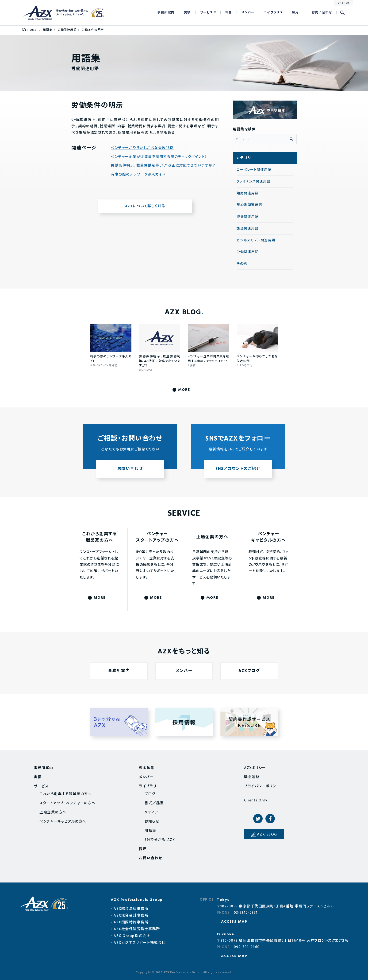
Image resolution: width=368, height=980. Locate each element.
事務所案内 (166, 13)
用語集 (150, 831)
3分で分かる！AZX (160, 840)
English (344, 3)
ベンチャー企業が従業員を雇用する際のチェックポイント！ (159, 157)
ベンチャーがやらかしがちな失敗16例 (142, 148)
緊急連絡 (252, 777)
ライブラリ (272, 13)
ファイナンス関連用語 (253, 182)
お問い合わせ (322, 13)
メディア (151, 812)
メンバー (248, 13)
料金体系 (147, 768)
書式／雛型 (154, 803)
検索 (342, 13)
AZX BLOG (267, 835)
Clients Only (256, 800)
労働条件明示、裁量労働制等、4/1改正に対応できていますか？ (163, 166)
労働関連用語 (247, 252)
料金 (229, 13)
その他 (242, 264)
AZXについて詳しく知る (145, 206)
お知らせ (152, 822)
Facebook (270, 819)
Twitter (258, 819)
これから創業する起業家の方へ (66, 794)
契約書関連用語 (249, 205)
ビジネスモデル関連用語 (256, 240)
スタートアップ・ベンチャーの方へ (67, 803)
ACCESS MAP (234, 922)
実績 (187, 13)
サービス (207, 13)
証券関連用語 (247, 217)
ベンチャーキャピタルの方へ (63, 822)
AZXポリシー (255, 768)
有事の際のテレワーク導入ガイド (138, 175)
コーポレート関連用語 (254, 170)
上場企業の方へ (53, 812)
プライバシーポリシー (262, 786)
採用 (295, 13)
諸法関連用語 (247, 229)
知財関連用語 (247, 193)
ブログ (150, 794)
